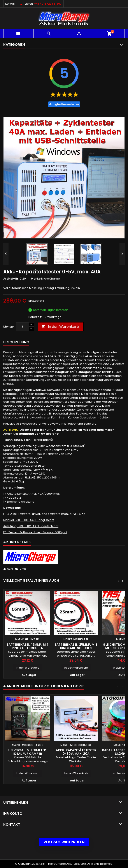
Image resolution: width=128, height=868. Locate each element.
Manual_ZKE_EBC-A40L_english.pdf (29, 520)
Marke (36, 279)
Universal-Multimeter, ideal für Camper (28, 752)
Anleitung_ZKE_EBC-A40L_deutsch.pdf (31, 526)
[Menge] (22, 327)
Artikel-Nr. (11, 279)
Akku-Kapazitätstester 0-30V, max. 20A (76, 752)
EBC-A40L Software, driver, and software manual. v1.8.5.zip (44, 514)
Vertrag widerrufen (64, 842)
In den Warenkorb (60, 327)
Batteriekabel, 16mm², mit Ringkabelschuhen (28, 646)
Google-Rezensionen (64, 104)
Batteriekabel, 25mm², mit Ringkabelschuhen (76, 646)
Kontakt (10, 4)
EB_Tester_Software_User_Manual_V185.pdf (35, 532)
